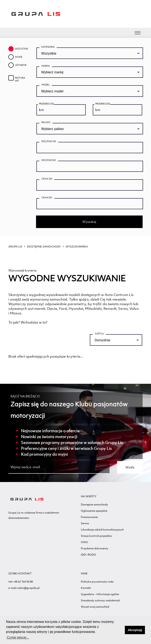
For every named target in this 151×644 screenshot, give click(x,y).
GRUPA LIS (15, 247)
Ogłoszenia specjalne (94, 511)
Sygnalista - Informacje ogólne (100, 594)
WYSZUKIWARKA (77, 247)
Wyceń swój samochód (95, 607)
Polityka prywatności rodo (97, 582)
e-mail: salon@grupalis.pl (24, 588)
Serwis (85, 523)
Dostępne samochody (44, 247)
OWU (84, 542)
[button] (121, 630)
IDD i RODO (88, 555)
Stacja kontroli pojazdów (96, 536)
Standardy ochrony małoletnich (100, 600)
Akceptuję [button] (135, 630)
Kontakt (86, 588)
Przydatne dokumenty (95, 548)
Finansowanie (89, 517)
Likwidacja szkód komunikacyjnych (102, 530)
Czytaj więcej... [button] (18, 637)
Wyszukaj (89, 222)
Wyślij (130, 467)
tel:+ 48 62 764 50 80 (21, 582)
